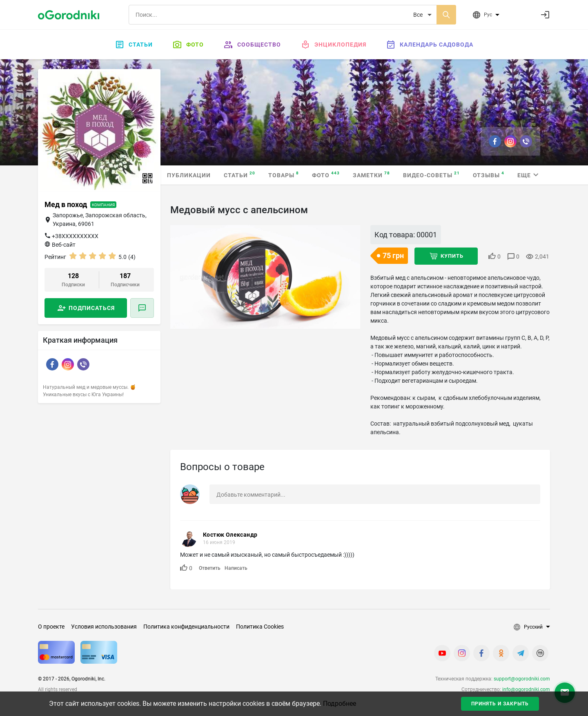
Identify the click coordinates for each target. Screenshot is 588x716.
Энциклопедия (333, 45)
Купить (452, 256)
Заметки (371, 175)
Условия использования (104, 627)
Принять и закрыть (500, 704)
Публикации (189, 175)
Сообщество (252, 45)
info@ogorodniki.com (526, 689)
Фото (188, 45)
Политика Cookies (260, 627)
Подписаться (92, 308)
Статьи (134, 45)
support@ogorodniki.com (522, 679)
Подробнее (340, 704)
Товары (284, 175)
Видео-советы (431, 175)
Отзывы (489, 175)
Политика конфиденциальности (186, 627)
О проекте (51, 627)
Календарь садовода (430, 45)
